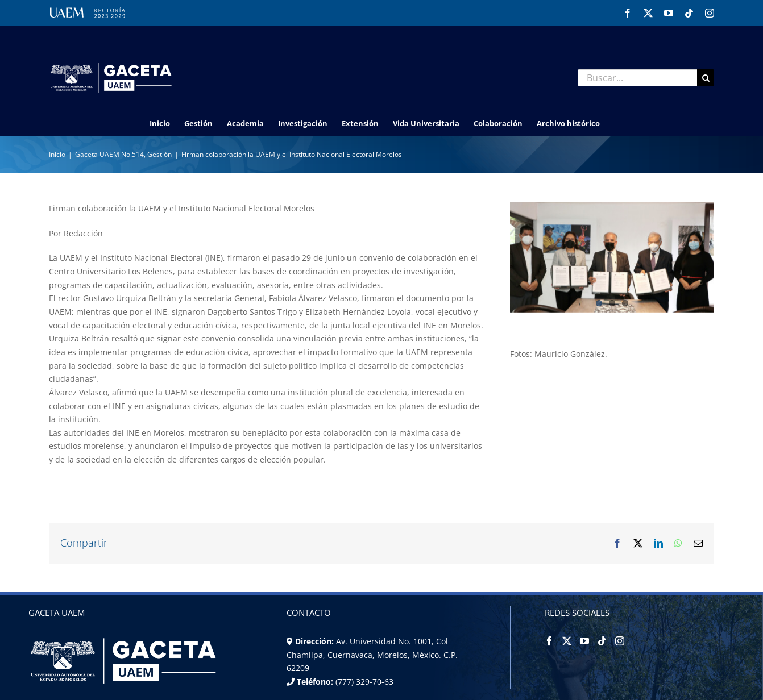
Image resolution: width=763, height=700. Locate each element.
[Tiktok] (602, 641)
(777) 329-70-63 (363, 682)
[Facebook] (549, 641)
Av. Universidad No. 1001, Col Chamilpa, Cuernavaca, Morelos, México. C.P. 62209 (372, 655)
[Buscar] (706, 78)
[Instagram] (620, 641)
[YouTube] (584, 641)
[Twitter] (567, 641)
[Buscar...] (637, 78)
